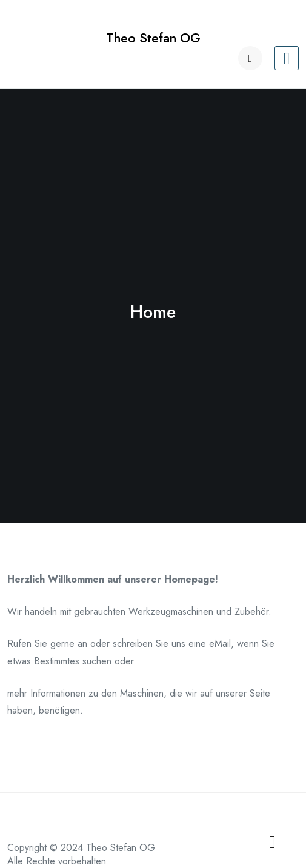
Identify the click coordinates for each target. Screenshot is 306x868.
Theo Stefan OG (153, 38)
